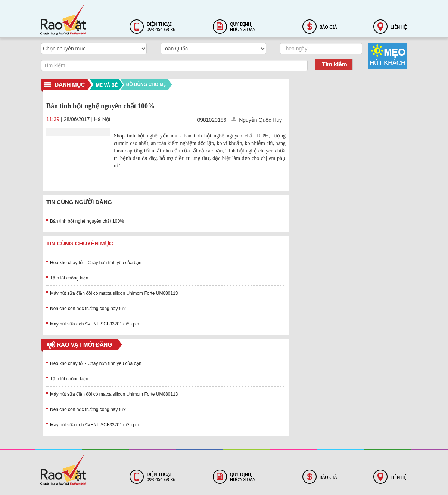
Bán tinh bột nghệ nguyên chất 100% (87, 221)
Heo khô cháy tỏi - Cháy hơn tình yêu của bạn (96, 263)
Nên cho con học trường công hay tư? (88, 309)
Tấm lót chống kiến (69, 278)
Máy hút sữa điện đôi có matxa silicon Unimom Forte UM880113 (114, 293)
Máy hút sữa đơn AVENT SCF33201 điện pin (94, 324)
